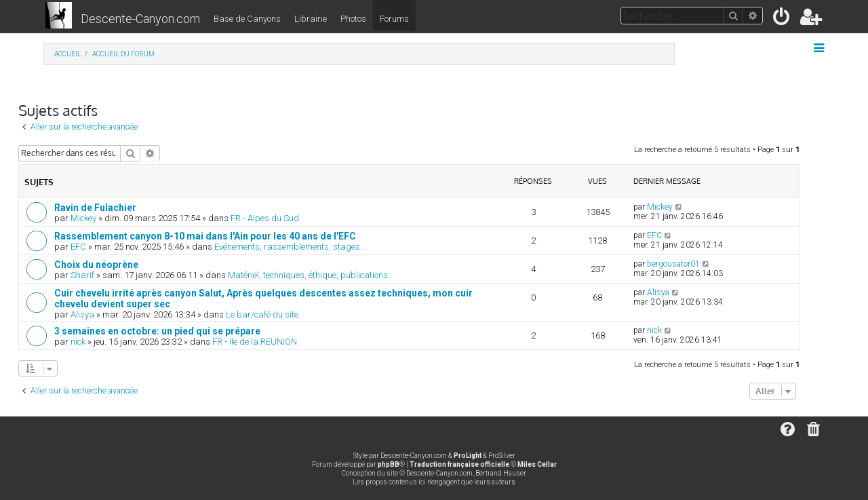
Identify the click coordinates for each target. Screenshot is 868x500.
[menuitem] (782, 19)
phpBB (389, 464)
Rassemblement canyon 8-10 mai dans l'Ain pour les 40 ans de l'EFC (205, 236)
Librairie (311, 19)
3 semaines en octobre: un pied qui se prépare (157, 331)
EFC (78, 247)
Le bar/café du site (262, 314)
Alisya (82, 314)
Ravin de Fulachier (95, 208)
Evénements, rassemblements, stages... (290, 247)
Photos (353, 19)
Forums (394, 19)
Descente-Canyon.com (140, 19)
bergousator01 (673, 264)
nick (78, 342)
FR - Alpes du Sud (265, 218)
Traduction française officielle (459, 464)
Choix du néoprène (96, 265)
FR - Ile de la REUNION (255, 342)
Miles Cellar (537, 464)
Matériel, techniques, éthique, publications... (311, 275)
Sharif (82, 275)
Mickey (83, 218)
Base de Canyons (247, 19)
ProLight (468, 456)
